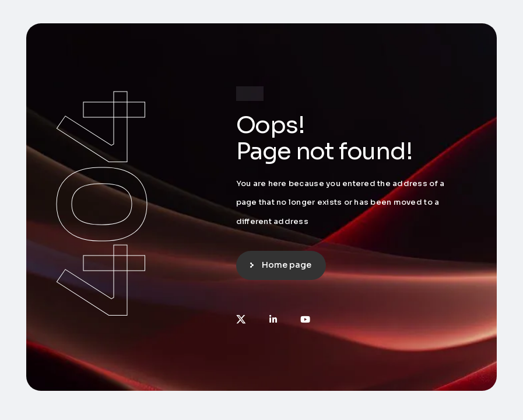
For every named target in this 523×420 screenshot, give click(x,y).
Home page (287, 265)
